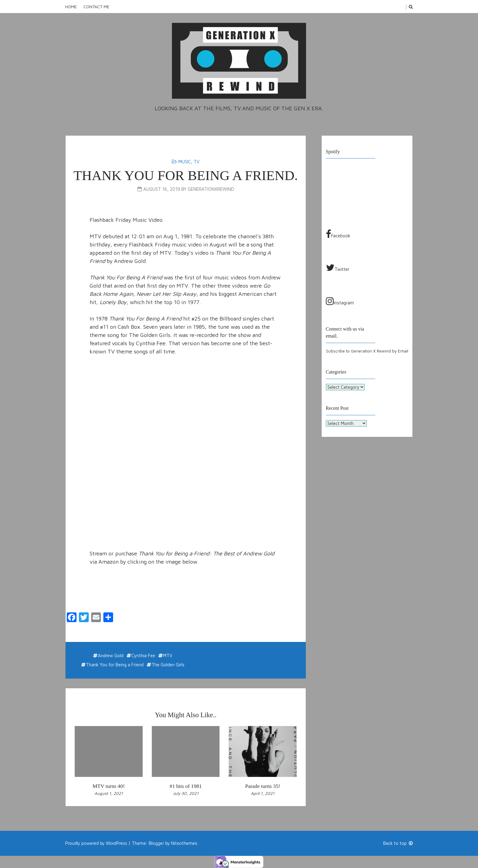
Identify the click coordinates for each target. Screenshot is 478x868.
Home (71, 7)
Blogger (156, 843)
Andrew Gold (111, 655)
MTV (168, 655)
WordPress (116, 843)
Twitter (338, 267)
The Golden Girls (168, 665)
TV (196, 162)
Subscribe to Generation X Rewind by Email (367, 351)
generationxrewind (211, 189)
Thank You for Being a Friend (115, 665)
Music (185, 162)
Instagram (340, 301)
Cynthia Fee (143, 655)
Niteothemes (184, 843)
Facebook (338, 234)
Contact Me (96, 7)
